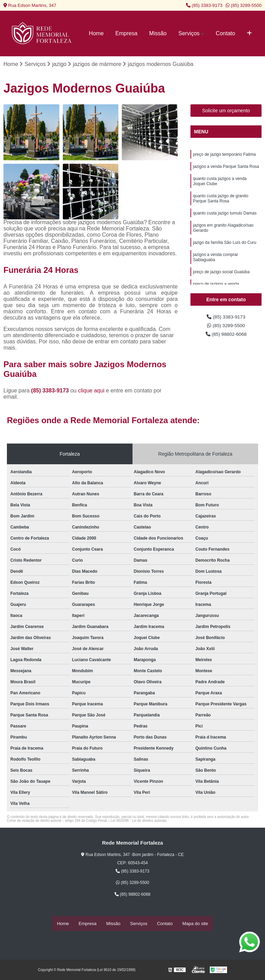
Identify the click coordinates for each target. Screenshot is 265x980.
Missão (158, 33)
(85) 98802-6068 (226, 338)
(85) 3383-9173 (204, 5)
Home (96, 33)
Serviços (189, 33)
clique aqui (91, 392)
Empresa (126, 33)
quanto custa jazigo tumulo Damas (225, 221)
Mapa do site (195, 924)
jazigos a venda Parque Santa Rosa (226, 169)
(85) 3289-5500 (244, 5)
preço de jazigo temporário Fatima (224, 156)
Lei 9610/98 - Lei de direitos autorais (139, 822)
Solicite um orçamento (226, 112)
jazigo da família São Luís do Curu (224, 254)
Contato (225, 33)
